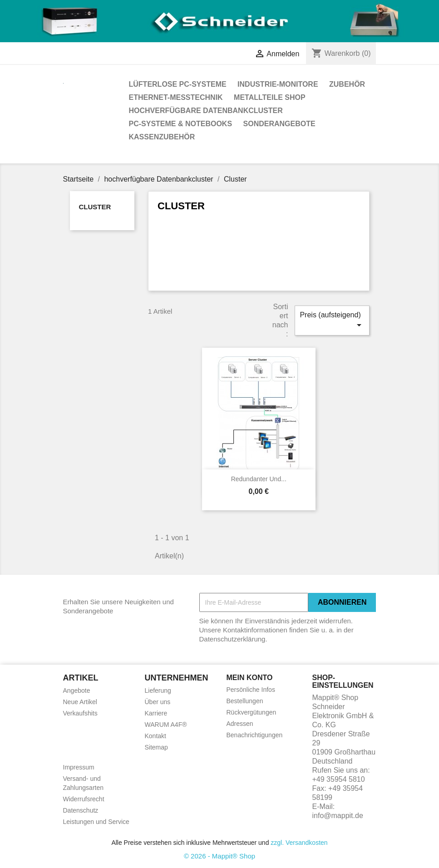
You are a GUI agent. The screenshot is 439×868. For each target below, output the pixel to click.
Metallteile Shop (270, 97)
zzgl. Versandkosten (299, 843)
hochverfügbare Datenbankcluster (206, 111)
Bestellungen (245, 701)
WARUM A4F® (166, 725)
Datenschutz (81, 810)
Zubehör (347, 84)
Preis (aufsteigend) (332, 321)
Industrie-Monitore (278, 84)
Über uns (158, 702)
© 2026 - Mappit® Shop (219, 856)
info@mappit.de (338, 816)
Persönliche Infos (251, 690)
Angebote (77, 690)
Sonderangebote (279, 124)
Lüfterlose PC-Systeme (178, 84)
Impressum (79, 767)
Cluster (95, 207)
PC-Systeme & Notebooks (181, 124)
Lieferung (158, 690)
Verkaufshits (80, 713)
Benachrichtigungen (255, 735)
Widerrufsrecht (84, 799)
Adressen (240, 724)
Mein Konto (250, 678)
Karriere (156, 713)
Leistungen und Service (96, 822)
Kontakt (155, 736)
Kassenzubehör (162, 137)
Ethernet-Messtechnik (176, 97)
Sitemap (156, 747)
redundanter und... (259, 479)
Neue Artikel (80, 702)
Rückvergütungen (252, 712)
